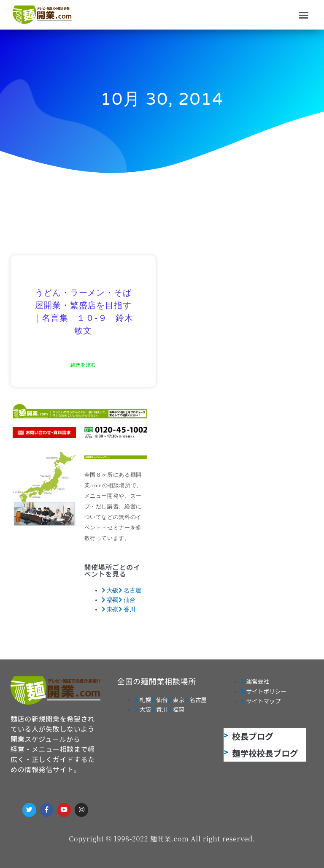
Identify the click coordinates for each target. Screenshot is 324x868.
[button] (304, 15)
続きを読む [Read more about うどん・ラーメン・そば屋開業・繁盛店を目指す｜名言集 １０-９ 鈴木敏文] (83, 365)
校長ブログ (253, 736)
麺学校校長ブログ (265, 753)
